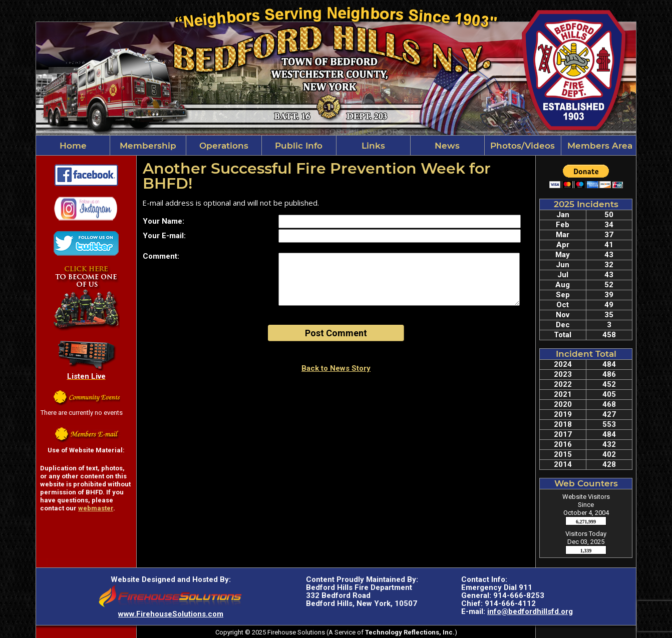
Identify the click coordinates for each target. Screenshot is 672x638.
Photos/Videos (523, 146)
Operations (224, 146)
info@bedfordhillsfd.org (530, 611)
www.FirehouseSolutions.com (171, 614)
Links (373, 146)
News (447, 146)
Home (73, 146)
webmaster (96, 508)
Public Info (299, 146)
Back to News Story (336, 368)
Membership (148, 146)
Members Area (599, 146)
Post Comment (336, 333)
